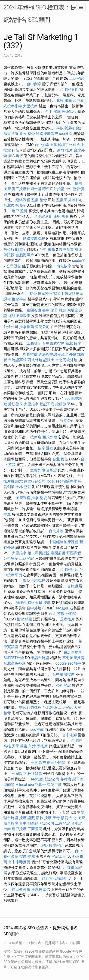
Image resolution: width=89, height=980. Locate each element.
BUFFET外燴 (14, 658)
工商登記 (77, 79)
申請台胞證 (40, 658)
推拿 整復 (39, 498)
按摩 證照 (27, 818)
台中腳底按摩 (64, 674)
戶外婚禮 (57, 189)
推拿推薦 (27, 327)
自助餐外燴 (21, 890)
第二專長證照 (39, 553)
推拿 (7, 514)
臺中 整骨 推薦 (54, 310)
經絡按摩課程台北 (53, 354)
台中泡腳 (70, 735)
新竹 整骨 (27, 134)
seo (68, 399)
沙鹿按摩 (39, 890)
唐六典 (14, 156)
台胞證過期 (69, 90)
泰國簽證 (34, 310)
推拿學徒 (19, 299)
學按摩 (42, 746)
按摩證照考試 (49, 294)
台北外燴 (56, 531)
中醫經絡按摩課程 (64, 542)
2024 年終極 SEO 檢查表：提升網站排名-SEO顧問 (43, 14)
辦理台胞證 (25, 603)
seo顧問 (79, 261)
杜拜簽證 (35, 774)
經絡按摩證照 (47, 134)
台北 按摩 (77, 818)
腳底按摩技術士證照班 (30, 189)
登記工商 (47, 404)
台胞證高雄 (17, 360)
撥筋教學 (15, 404)
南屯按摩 (64, 266)
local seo (54, 481)
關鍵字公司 (67, 145)
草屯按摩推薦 (73, 658)
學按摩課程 (65, 128)
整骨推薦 (30, 354)
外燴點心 (69, 112)
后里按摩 (11, 823)
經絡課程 (23, 200)
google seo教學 (68, 663)
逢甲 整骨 (20, 211)
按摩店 (36, 437)
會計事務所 (73, 652)
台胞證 (52, 470)
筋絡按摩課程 (34, 239)
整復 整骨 (39, 200)
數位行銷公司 (35, 481)
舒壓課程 (74, 553)
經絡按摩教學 (19, 316)
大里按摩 (30, 106)
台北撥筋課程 (15, 205)
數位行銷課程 (15, 250)
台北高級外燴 (66, 360)
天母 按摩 (43, 603)
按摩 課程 (46, 448)
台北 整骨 (29, 294)
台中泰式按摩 (53, 343)
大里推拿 (31, 404)
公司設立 (19, 774)
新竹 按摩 (65, 150)
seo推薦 (66, 134)
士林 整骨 (23, 487)
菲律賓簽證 (70, 779)
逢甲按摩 (19, 829)
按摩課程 (23, 498)
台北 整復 (57, 614)
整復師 (62, 200)
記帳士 (49, 360)
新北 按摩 (73, 343)
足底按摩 (68, 619)
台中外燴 (34, 608)
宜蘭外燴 (38, 470)
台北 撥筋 (60, 459)
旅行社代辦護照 (55, 879)
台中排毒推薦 (46, 145)
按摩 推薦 (27, 856)
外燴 (32, 746)
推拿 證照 (38, 763)
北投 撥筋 (64, 101)
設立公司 (67, 421)
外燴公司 (11, 327)
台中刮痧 (34, 84)
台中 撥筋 (53, 112)
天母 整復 (20, 746)
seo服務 (62, 608)
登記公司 (42, 327)
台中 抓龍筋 (29, 823)
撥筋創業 (66, 250)
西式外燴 (35, 360)
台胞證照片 (25, 255)
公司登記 (14, 266)
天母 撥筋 (60, 818)
